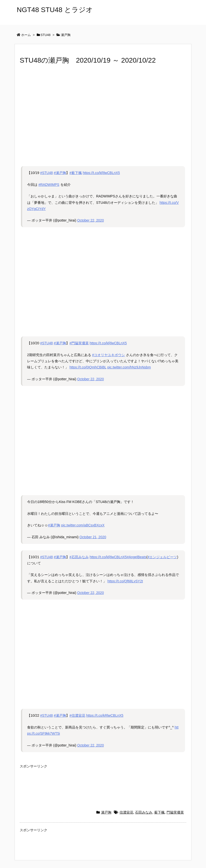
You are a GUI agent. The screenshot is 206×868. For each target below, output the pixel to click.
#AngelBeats (137, 557)
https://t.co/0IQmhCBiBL (88, 367)
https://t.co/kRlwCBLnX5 (101, 173)
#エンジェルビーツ (162, 557)
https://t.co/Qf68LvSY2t (125, 581)
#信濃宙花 (77, 715)
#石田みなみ (79, 557)
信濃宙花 (126, 812)
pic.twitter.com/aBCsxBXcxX (83, 525)
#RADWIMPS (49, 185)
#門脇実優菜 (79, 343)
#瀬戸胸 (60, 173)
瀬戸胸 (106, 812)
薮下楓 (159, 812)
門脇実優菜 (175, 812)
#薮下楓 (76, 173)
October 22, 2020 (90, 220)
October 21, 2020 (93, 537)
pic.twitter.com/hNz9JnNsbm (129, 367)
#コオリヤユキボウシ (109, 355)
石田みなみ (144, 812)
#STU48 (46, 173)
